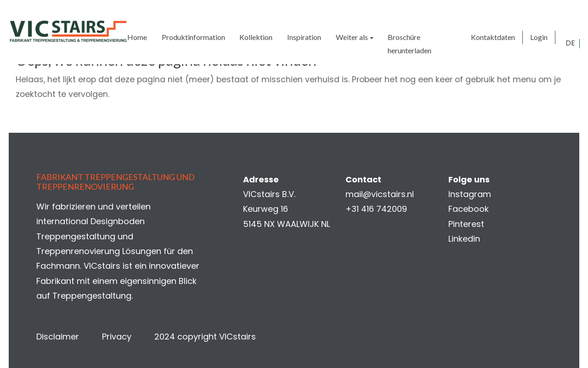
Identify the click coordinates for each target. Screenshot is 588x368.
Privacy (117, 337)
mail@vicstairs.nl (380, 194)
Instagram (469, 194)
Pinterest (466, 224)
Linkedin (464, 239)
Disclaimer (58, 337)
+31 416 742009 (376, 209)
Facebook (468, 209)
